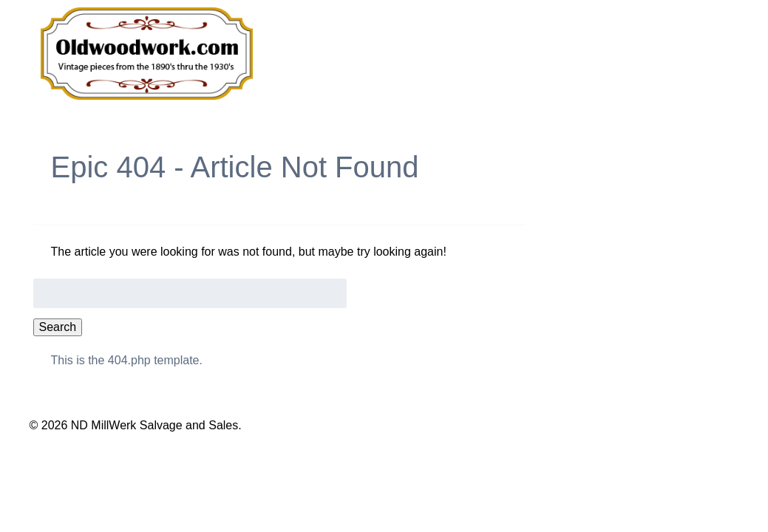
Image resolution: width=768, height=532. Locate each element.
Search (58, 327)
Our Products (467, 55)
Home (366, 55)
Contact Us (685, 55)
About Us (581, 55)
